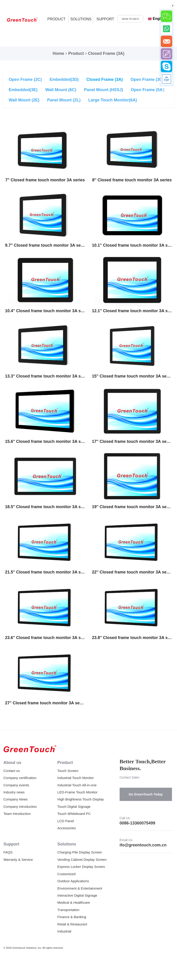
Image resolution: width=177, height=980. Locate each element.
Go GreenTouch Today (146, 794)
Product (76, 53)
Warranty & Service (18, 860)
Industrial (64, 931)
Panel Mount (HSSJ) (103, 90)
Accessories (67, 828)
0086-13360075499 (137, 823)
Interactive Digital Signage (77, 895)
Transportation (68, 910)
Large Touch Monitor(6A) (113, 100)
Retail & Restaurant (72, 924)
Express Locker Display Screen (81, 867)
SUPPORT (105, 19)
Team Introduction (17, 814)
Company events (16, 785)
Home (58, 53)
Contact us (12, 771)
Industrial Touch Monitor (76, 778)
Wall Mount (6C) (61, 90)
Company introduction (20, 807)
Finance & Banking (72, 917)
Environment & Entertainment (80, 888)
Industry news (14, 792)
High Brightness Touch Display (81, 799)
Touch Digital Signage (74, 807)
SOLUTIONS (81, 19)
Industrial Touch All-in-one (77, 785)
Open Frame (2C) (25, 79)
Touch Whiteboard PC (74, 814)
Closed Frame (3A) (106, 53)
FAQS (8, 852)
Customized (66, 874)
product (56, 19)
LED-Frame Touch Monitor (78, 792)
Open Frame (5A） (149, 90)
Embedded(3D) (64, 79)
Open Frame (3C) (147, 79)
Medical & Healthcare (74, 902)
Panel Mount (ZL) (64, 100)
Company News (16, 799)
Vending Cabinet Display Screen (82, 860)
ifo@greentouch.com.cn (143, 845)
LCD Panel (66, 821)
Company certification (20, 778)
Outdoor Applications (73, 881)
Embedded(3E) (23, 90)
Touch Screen (68, 771)
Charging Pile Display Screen (80, 852)
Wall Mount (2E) (24, 100)
